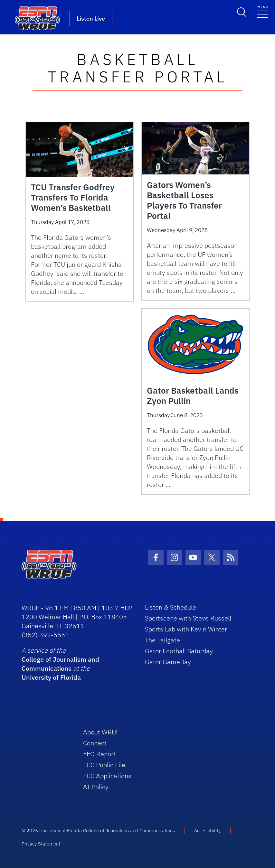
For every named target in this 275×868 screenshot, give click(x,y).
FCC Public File (104, 765)
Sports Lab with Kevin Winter (186, 629)
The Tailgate (162, 640)
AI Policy (96, 787)
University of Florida (51, 677)
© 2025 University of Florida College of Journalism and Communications (98, 831)
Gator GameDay (168, 662)
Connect (95, 743)
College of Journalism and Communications (60, 664)
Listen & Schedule (171, 607)
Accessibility (207, 831)
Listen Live (91, 19)
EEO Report (99, 754)
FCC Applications (107, 776)
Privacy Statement (41, 844)
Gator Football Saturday (179, 651)
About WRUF (101, 732)
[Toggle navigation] (263, 11)
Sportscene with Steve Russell (188, 618)
